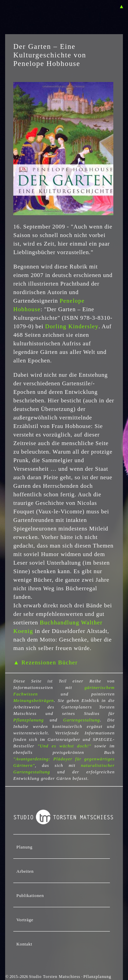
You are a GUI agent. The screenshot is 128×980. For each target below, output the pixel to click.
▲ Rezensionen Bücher (45, 662)
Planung (24, 847)
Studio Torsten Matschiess (55, 977)
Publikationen (30, 895)
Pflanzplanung (29, 720)
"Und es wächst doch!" (64, 746)
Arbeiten (25, 871)
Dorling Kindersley (72, 326)
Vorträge (25, 920)
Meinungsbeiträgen (34, 700)
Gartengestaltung (82, 720)
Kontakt (24, 944)
